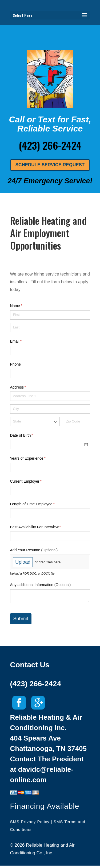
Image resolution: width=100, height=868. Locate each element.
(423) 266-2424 (36, 684)
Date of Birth (29, 436)
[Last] (50, 328)
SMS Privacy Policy (30, 822)
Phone (16, 364)
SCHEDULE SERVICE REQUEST (50, 165)
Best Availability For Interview (43, 527)
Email (23, 342)
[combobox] (35, 422)
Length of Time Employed (39, 504)
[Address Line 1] (50, 396)
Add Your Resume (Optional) (34, 550)
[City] (50, 409)
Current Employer (33, 482)
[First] (50, 315)
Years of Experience (35, 459)
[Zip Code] (76, 422)
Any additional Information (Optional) (41, 585)
